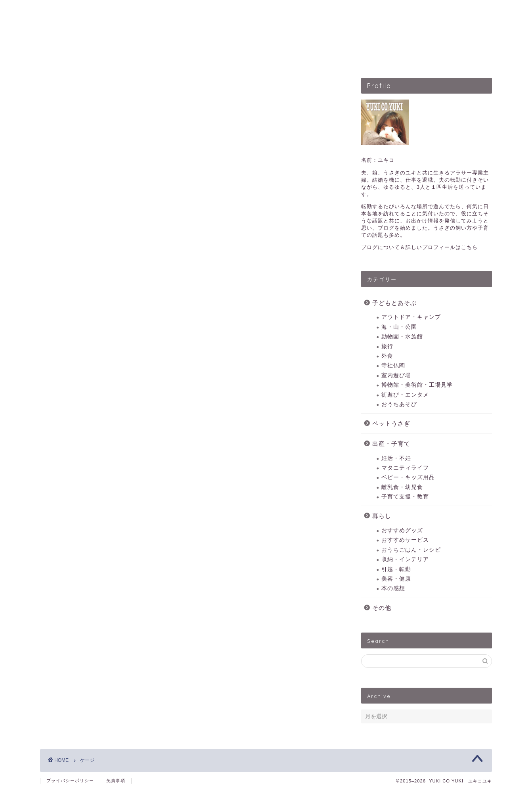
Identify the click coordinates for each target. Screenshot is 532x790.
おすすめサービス (405, 540)
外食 (387, 356)
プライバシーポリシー (70, 780)
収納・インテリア (405, 559)
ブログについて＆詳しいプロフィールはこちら (419, 247)
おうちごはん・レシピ (411, 550)
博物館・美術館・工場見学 (417, 385)
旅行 (387, 346)
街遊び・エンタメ (405, 395)
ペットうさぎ (260, 57)
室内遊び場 (396, 375)
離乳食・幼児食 (402, 487)
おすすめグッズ (402, 530)
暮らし (382, 516)
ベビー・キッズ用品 (408, 477)
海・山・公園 (399, 327)
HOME (147, 57)
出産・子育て (318, 57)
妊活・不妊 (396, 458)
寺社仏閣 (393, 365)
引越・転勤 (396, 569)
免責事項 (116, 780)
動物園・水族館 (402, 337)
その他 (382, 608)
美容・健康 (396, 579)
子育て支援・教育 (405, 497)
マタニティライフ (405, 468)
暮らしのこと (376, 57)
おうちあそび (399, 404)
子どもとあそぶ (199, 57)
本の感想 (393, 588)
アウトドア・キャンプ (411, 317)
